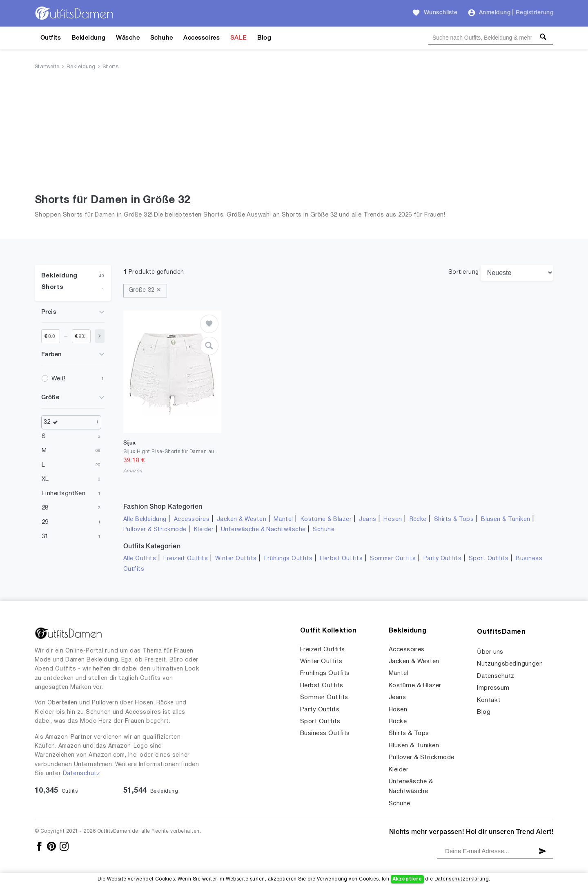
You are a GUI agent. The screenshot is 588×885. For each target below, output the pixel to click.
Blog (264, 38)
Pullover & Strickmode (155, 530)
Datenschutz (81, 774)
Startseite (47, 67)
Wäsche (128, 38)
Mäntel (283, 520)
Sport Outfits (489, 559)
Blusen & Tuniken (506, 520)
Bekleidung (89, 38)
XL (45, 479)
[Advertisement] (294, 134)
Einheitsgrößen (63, 494)
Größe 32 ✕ (145, 290)
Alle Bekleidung (145, 520)
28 (45, 508)
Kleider (204, 530)
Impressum (493, 688)
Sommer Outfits (393, 559)
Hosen (393, 520)
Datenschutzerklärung (462, 879)
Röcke (418, 520)
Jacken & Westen (242, 520)
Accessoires (202, 38)
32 (53, 422)
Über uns (490, 652)
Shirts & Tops (454, 520)
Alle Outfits (140, 559)
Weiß (59, 379)
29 (45, 522)
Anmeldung (495, 13)
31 (45, 536)
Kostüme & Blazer (326, 520)
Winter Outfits (236, 559)
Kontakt (489, 700)
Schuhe (162, 38)
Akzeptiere (407, 879)
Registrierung (535, 13)
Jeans (367, 520)
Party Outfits (442, 559)
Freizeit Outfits (186, 559)
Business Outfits (325, 733)
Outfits (51, 38)
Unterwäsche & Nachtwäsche (263, 530)
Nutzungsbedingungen (510, 664)
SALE (238, 38)
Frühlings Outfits (288, 559)
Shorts (111, 67)
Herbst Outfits (341, 559)
